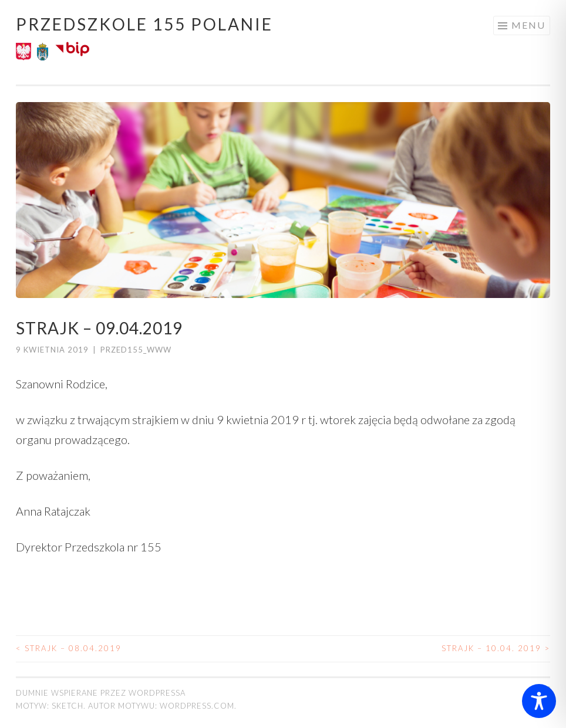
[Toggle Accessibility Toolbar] (539, 701)
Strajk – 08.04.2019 (69, 648)
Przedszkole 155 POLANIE (144, 24)
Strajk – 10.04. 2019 (496, 648)
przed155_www (136, 350)
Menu (528, 25)
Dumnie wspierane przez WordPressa (101, 693)
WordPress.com (197, 706)
